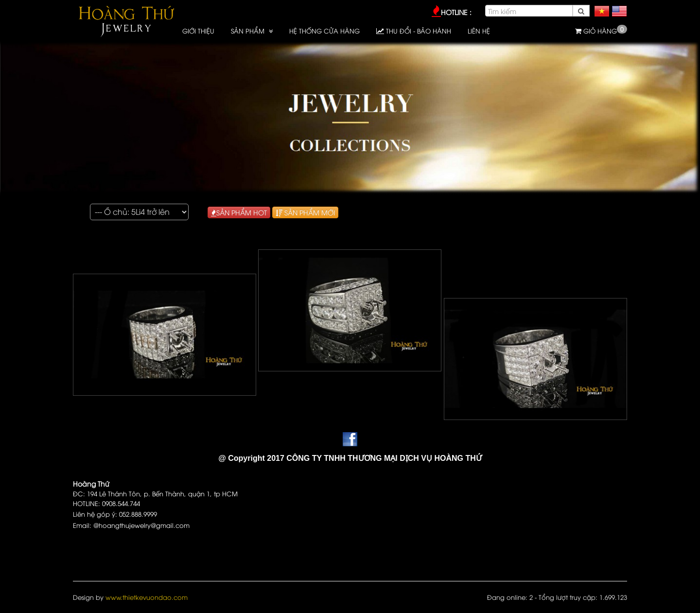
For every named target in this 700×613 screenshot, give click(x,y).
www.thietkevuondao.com (147, 597)
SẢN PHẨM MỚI (305, 212)
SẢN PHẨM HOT (239, 212)
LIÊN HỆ (479, 31)
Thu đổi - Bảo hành (414, 31)
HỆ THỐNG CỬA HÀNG (324, 31)
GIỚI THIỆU (198, 31)
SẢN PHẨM (249, 31)
